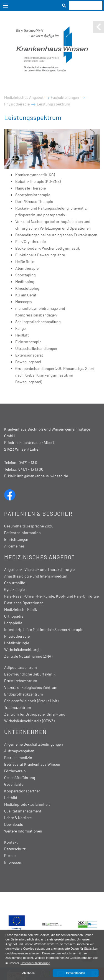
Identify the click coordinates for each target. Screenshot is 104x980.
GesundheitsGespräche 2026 (29, 526)
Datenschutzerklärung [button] (35, 963)
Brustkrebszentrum (21, 681)
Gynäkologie (14, 589)
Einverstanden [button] (76, 973)
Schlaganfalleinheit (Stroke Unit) (31, 701)
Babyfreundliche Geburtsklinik (30, 674)
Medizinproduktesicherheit (27, 804)
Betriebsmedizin (18, 757)
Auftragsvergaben (19, 751)
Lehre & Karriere (18, 818)
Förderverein (15, 771)
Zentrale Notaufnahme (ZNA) (28, 656)
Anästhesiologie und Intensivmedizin (36, 576)
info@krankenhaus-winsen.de (42, 476)
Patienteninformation (22, 533)
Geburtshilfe (15, 583)
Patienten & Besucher (38, 514)
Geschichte (14, 784)
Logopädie (13, 623)
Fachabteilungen (65, 97)
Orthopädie (14, 616)
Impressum (14, 862)
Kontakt (11, 842)
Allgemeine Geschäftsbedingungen (34, 744)
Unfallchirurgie (17, 643)
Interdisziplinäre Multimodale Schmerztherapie (44, 629)
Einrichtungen (16, 539)
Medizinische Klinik (21, 609)
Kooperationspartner (22, 791)
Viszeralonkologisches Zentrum (31, 687)
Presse (10, 855)
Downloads (14, 824)
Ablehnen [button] (28, 973)
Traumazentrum (18, 707)
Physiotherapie (17, 104)
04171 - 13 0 (28, 462)
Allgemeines (14, 546)
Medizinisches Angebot (24, 97)
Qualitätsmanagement (23, 811)
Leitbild (11, 798)
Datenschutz (15, 849)
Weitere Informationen (23, 831)
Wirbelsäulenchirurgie (23, 649)
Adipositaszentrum (21, 667)
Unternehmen (26, 732)
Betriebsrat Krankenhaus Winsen (32, 764)
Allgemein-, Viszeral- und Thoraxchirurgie (39, 569)
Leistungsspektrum (54, 104)
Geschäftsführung (20, 778)
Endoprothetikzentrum (24, 694)
